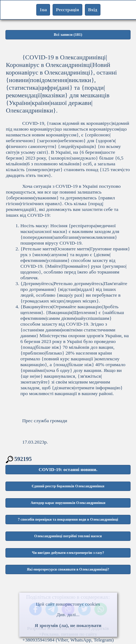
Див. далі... (68, 615)
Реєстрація (67, 10)
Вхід (93, 10)
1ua (43, 10)
